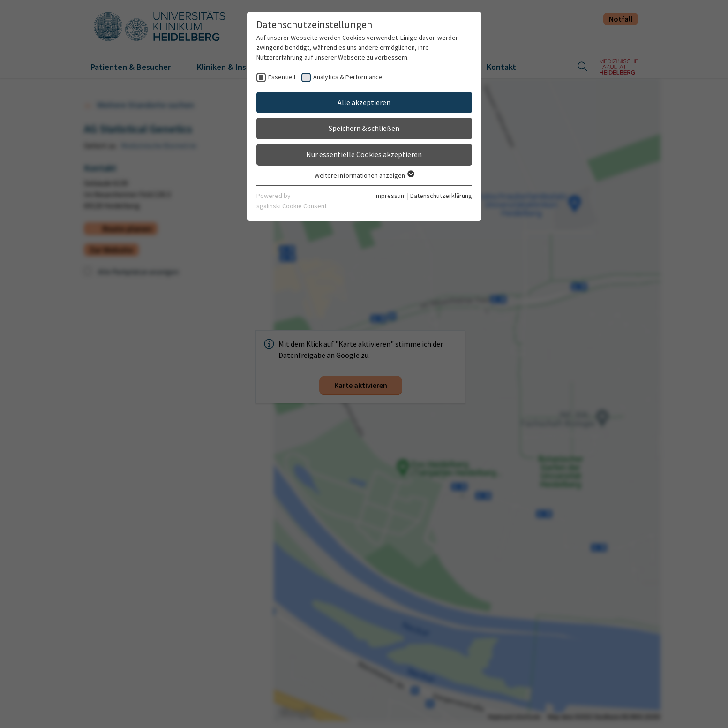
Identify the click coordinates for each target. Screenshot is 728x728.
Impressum (390, 196)
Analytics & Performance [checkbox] (348, 77)
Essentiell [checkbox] (282, 77)
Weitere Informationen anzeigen (364, 175)
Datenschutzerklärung (441, 196)
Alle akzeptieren (364, 102)
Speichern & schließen (364, 128)
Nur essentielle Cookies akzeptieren (364, 154)
